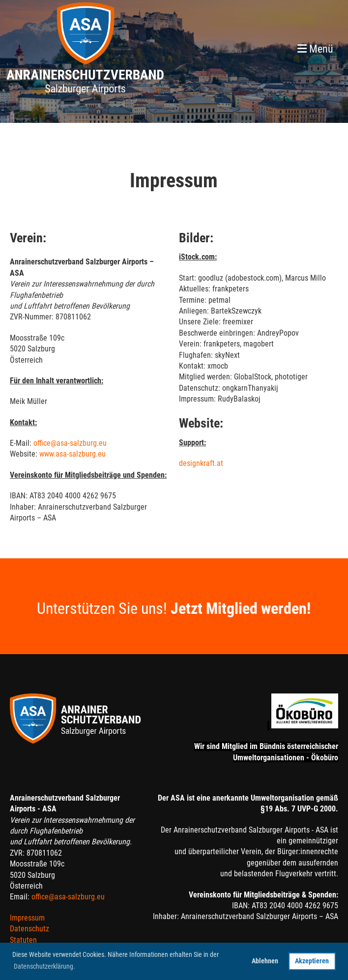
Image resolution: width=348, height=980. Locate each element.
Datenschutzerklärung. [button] (44, 966)
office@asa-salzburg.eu (70, 443)
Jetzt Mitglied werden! (241, 608)
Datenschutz (29, 929)
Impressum (27, 918)
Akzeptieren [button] (312, 961)
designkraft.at (201, 463)
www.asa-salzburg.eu (72, 454)
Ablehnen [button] (265, 961)
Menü (315, 49)
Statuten (23, 940)
